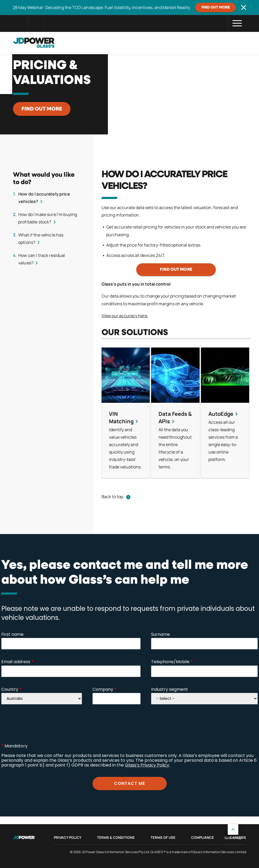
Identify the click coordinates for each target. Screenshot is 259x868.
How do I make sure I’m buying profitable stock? (48, 218)
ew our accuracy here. (127, 316)
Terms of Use (163, 837)
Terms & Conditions (116, 837)
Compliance (203, 837)
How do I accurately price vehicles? (44, 198)
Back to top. (113, 497)
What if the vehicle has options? (41, 239)
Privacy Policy (68, 837)
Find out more (216, 7)
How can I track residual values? (42, 259)
